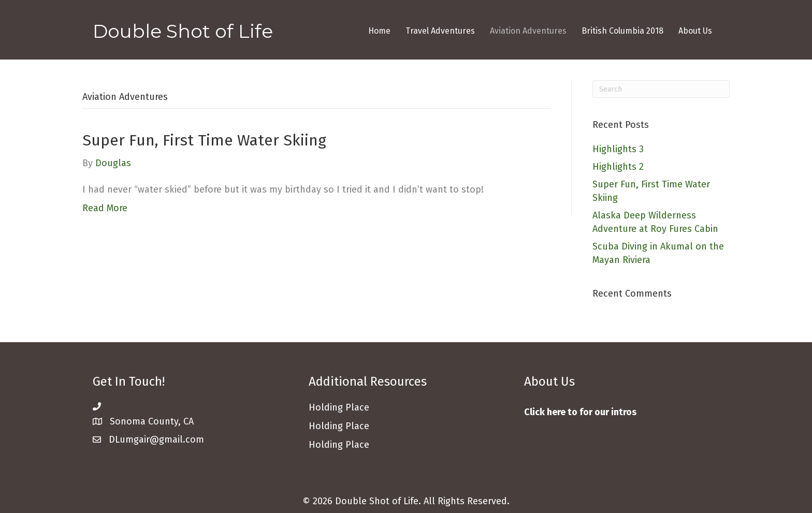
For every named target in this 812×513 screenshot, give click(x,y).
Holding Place (339, 445)
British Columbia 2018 (622, 31)
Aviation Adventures (528, 31)
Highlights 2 (618, 167)
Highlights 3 (618, 149)
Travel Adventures (440, 31)
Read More (105, 208)
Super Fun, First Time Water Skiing (204, 140)
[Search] (661, 89)
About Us (695, 31)
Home (379, 31)
